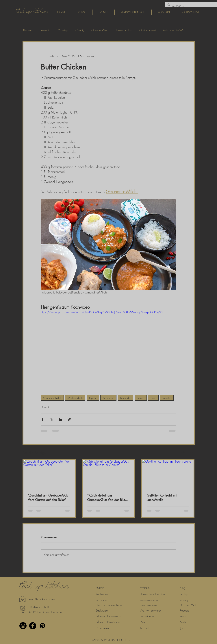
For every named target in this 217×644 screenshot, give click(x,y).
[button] (35, 607)
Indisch (141, 398)
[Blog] (183, 588)
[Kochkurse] (102, 594)
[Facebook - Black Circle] (33, 626)
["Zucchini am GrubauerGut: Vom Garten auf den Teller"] (49, 474)
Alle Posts (28, 30)
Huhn (153, 398)
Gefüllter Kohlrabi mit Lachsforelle (162, 497)
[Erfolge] (184, 594)
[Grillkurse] (101, 600)
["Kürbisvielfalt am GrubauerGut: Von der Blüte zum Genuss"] (108, 474)
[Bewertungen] (148, 616)
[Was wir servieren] (151, 610)
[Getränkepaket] (149, 605)
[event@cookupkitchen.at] (43, 599)
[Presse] (183, 616)
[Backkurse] (102, 610)
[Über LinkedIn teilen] (61, 419)
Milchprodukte (75, 398)
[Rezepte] (185, 610)
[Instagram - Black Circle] (23, 626)
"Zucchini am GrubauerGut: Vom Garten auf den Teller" (48, 497)
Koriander (126, 398)
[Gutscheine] (102, 628)
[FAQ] (142, 622)
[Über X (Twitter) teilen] (52, 419)
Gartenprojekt (148, 30)
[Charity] (184, 600)
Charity (80, 30)
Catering (63, 30)
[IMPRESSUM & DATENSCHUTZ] (109, 640)
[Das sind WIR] (188, 605)
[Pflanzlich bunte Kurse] (109, 605)
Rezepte (46, 30)
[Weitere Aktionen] (174, 56)
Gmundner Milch (52, 398)
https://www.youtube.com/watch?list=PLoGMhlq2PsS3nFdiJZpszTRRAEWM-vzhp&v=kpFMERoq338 (103, 312)
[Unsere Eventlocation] (152, 594)
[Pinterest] (42, 626)
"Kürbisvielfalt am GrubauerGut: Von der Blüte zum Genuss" (107, 497)
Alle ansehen (188, 452)
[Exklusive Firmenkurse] (108, 616)
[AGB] (183, 622)
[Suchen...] (193, 6)
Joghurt (93, 398)
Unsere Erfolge (123, 30)
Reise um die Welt (174, 30)
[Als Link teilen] (69, 419)
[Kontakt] (144, 628)
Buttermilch (108, 398)
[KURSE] (100, 588)
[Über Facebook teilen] (43, 419)
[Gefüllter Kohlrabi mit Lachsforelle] (168, 474)
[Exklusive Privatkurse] (108, 622)
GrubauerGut (99, 30)
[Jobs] (183, 628)
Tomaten (167, 398)
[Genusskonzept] (149, 600)
